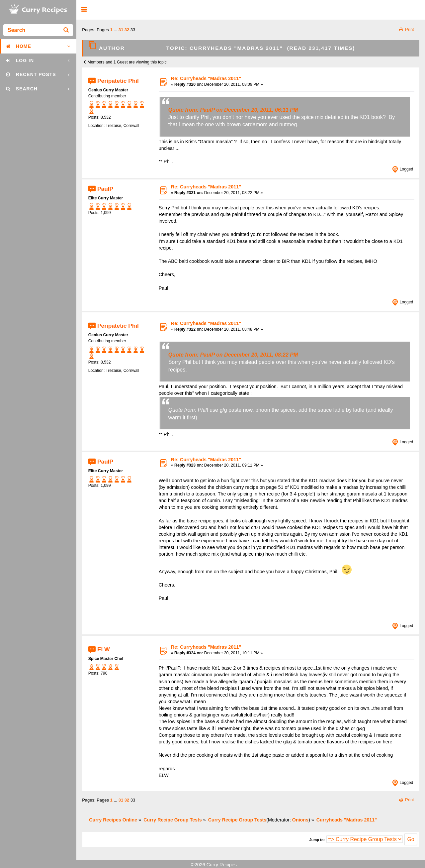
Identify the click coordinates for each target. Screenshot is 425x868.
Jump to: (317, 840)
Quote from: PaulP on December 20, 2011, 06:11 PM (233, 110)
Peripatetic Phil (118, 80)
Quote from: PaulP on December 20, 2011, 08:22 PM (233, 355)
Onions (300, 820)
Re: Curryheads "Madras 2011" (206, 78)
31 (121, 30)
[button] (84, 10)
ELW (103, 649)
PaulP (105, 189)
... (116, 30)
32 (127, 30)
